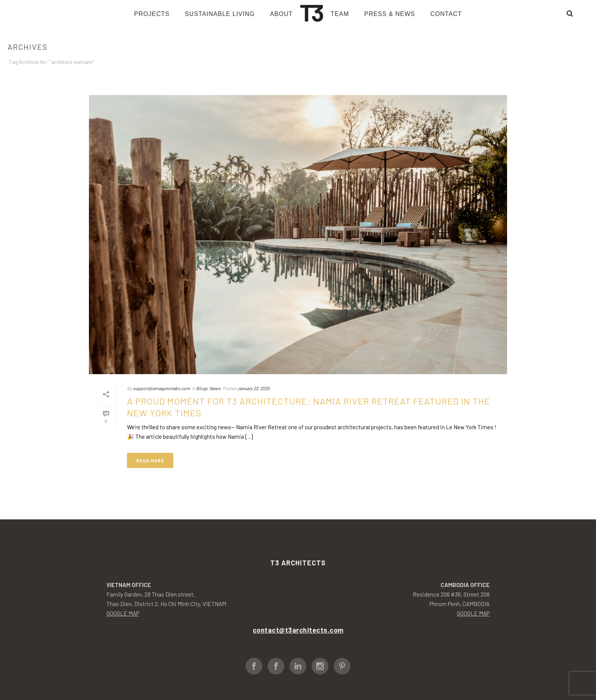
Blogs (202, 388)
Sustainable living (220, 14)
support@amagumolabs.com (162, 388)
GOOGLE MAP (123, 613)
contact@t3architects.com (298, 630)
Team (340, 14)
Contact (446, 14)
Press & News (390, 14)
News (215, 388)
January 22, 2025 (253, 388)
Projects (152, 14)
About (281, 14)
